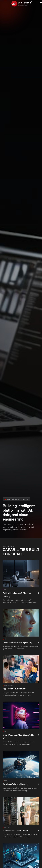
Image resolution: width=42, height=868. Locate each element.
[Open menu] (41, 3)
